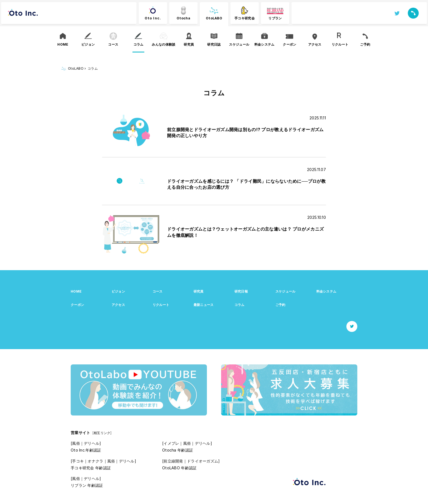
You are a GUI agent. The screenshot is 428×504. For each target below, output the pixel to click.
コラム (240, 305)
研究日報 (241, 291)
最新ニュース (204, 305)
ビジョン (118, 291)
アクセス (118, 305)
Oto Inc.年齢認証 (86, 450)
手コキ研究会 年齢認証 (91, 468)
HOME (76, 291)
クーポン (77, 305)
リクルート (161, 305)
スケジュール (286, 291)
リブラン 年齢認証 (87, 485)
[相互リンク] (102, 433)
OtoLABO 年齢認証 (179, 468)
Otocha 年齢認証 (178, 450)
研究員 (199, 291)
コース (158, 291)
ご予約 (280, 305)
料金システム (326, 291)
